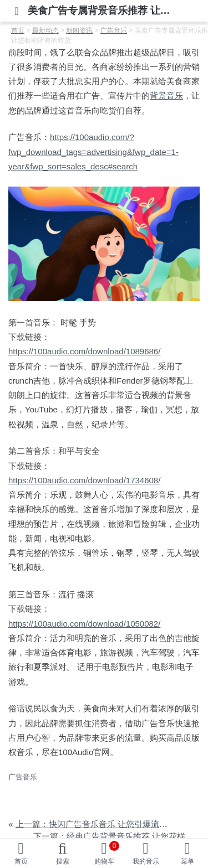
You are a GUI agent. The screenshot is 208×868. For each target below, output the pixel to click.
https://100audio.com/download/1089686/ (84, 351)
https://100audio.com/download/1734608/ (84, 480)
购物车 (107, 853)
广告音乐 (23, 777)
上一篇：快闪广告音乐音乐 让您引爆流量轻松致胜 (108, 824)
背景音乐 (166, 95)
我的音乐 (146, 861)
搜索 (63, 861)
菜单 (187, 861)
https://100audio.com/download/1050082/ (84, 624)
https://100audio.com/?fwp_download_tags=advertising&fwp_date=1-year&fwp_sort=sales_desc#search (93, 152)
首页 (21, 861)
